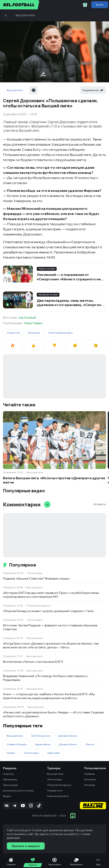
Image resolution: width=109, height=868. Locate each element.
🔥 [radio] (13, 345)
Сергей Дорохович (60, 333)
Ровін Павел (33, 323)
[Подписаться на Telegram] (15, 806)
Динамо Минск (68, 736)
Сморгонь (13, 333)
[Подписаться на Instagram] (31, 806)
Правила (100, 504)
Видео (7, 796)
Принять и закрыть (26, 846)
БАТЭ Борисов (41, 736)
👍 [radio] (34, 345)
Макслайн (54, 753)
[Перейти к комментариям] (34, 90)
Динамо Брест (68, 744)
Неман (11, 753)
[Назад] (6, 15)
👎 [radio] (55, 345)
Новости (8, 774)
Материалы (10, 779)
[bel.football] (20, 5)
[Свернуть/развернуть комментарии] (47, 504)
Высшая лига (25, 15)
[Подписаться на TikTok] (39, 806)
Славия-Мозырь (17, 744)
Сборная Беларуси (39, 606)
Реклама (90, 785)
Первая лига (55, 790)
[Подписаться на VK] (7, 806)
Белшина (34, 333)
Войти (100, 5)
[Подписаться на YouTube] (23, 806)
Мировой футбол (58, 796)
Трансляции (10, 785)
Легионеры (35, 573)
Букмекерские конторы (18, 790)
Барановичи (43, 744)
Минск (90, 744)
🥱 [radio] (96, 345)
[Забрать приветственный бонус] (85, 5)
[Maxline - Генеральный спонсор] (93, 806)
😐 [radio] (75, 345)
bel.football (27, 318)
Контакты (90, 779)
